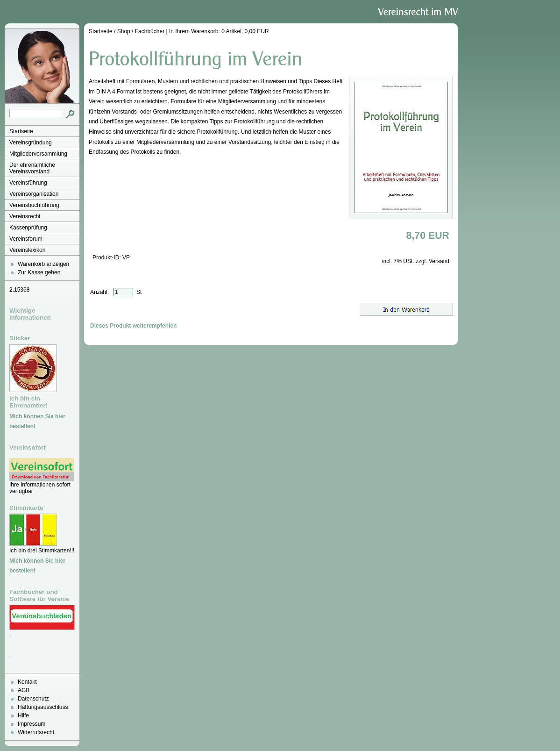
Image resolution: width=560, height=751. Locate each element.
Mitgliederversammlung (38, 154)
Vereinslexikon (27, 250)
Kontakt (27, 682)
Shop (124, 31)
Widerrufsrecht (36, 732)
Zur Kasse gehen (39, 272)
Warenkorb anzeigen (43, 264)
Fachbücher (150, 31)
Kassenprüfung (28, 228)
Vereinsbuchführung (34, 205)
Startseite (21, 131)
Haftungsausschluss (43, 707)
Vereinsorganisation (34, 194)
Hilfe (23, 715)
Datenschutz (33, 699)
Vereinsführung (28, 183)
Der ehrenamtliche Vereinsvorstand (32, 168)
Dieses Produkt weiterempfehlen (133, 326)
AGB (24, 690)
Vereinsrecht (25, 216)
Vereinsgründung (31, 143)
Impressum (32, 724)
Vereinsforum (26, 239)
